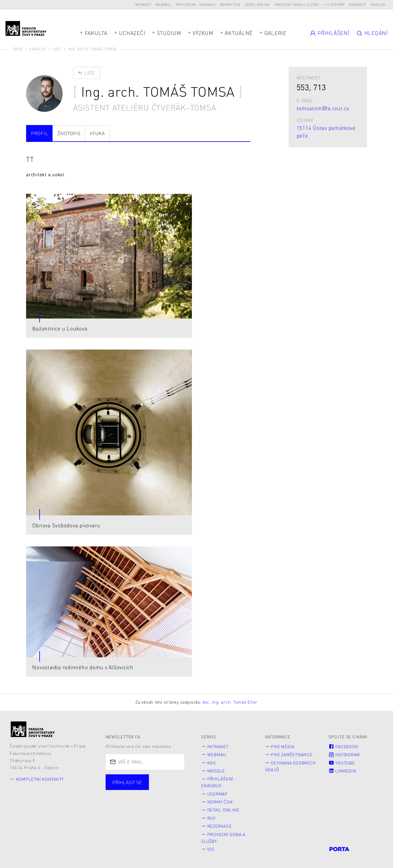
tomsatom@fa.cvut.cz (323, 108)
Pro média (283, 747)
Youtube (342, 763)
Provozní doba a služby (297, 4)
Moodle (216, 771)
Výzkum (203, 33)
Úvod (18, 49)
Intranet (143, 4)
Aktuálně (239, 33)
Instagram (344, 755)
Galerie (275, 33)
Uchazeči (132, 33)
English (378, 4)
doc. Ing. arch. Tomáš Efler (230, 702)
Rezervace (220, 826)
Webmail (163, 4)
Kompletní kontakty (40, 779)
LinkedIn (342, 771)
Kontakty (358, 4)
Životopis (69, 133)
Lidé (57, 49)
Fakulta (96, 33)
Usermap (218, 794)
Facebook (343, 747)
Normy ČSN (230, 4)
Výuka (97, 133)
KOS (212, 763)
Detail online (257, 4)
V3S (211, 849)
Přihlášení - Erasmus (196, 4)
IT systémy (336, 4)
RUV (211, 818)
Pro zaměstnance (292, 755)
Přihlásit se (127, 782)
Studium (169, 33)
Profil (40, 133)
